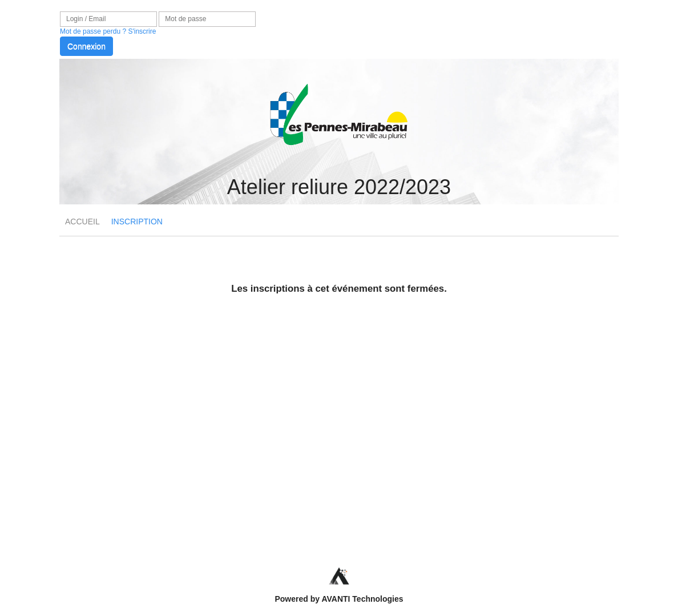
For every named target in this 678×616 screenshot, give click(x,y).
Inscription (137, 222)
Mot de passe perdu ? (93, 31)
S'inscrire (142, 31)
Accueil (82, 222)
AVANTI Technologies (362, 599)
